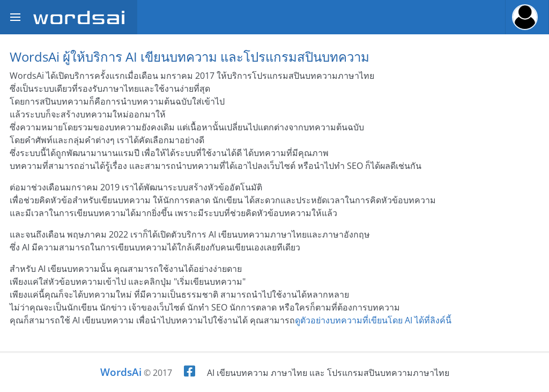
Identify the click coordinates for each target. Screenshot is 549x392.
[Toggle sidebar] (15, 17)
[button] (527, 17)
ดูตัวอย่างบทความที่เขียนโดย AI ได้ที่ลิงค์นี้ (373, 320)
